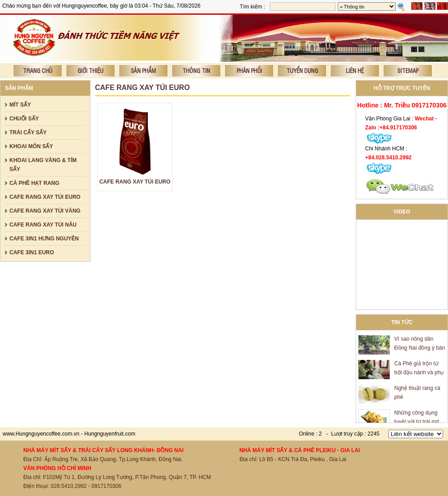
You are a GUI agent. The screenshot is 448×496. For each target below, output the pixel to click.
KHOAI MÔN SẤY (31, 146)
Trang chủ (38, 71)
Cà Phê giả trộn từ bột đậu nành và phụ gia (419, 373)
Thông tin (196, 71)
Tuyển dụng (302, 71)
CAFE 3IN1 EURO (32, 252)
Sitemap (408, 71)
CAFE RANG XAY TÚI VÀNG (45, 211)
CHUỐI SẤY (24, 119)
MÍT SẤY (20, 105)
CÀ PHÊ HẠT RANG (34, 183)
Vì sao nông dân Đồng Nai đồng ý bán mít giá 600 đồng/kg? (420, 349)
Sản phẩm (143, 71)
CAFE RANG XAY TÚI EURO (45, 197)
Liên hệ (355, 71)
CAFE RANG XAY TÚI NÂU (43, 225)
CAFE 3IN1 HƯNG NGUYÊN (44, 239)
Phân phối (249, 71)
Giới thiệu (90, 71)
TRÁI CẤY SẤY (28, 133)
